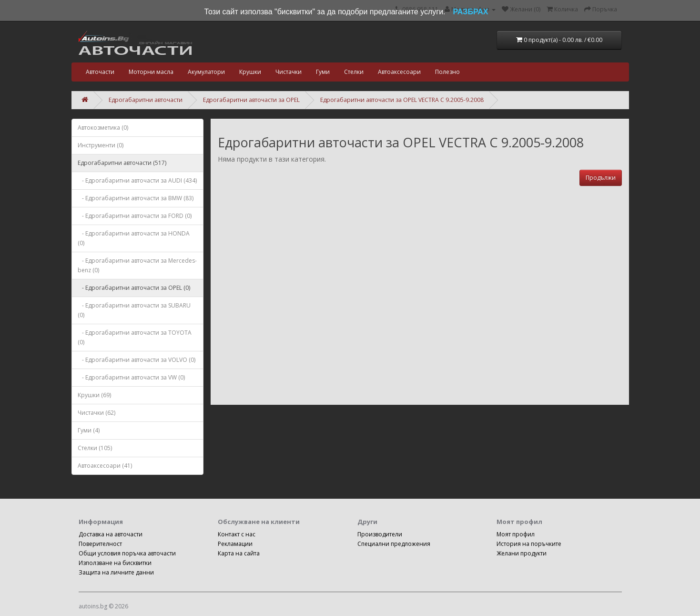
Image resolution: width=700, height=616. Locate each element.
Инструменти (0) (101, 145)
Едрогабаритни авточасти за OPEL (251, 100)
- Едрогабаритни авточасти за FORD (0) (135, 216)
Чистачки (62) (96, 413)
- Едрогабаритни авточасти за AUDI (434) (137, 180)
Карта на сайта (239, 553)
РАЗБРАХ (471, 12)
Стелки (354, 72)
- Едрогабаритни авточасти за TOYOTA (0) (135, 337)
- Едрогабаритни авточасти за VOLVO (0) (137, 360)
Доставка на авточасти (111, 534)
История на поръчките (529, 544)
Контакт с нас (237, 534)
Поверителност (100, 544)
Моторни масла (151, 72)
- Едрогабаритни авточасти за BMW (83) (136, 198)
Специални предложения (394, 544)
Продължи (601, 178)
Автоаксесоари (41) (105, 466)
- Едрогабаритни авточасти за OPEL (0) (134, 288)
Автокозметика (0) (103, 128)
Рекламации (235, 544)
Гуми (323, 72)
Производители (380, 534)
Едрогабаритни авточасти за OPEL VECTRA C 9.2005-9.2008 (402, 100)
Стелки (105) (95, 448)
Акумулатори (206, 72)
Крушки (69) (94, 395)
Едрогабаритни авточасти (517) (122, 163)
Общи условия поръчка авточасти (127, 553)
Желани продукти (522, 553)
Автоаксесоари (399, 72)
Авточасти (100, 72)
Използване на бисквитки (115, 563)
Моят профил (516, 534)
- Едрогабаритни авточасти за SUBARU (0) (134, 310)
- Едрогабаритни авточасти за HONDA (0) (134, 238)
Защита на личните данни (116, 572)
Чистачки (289, 72)
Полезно (447, 72)
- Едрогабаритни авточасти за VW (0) (131, 377)
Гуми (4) (89, 430)
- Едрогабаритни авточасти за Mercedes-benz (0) (137, 265)
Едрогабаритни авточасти (146, 100)
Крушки (250, 72)
